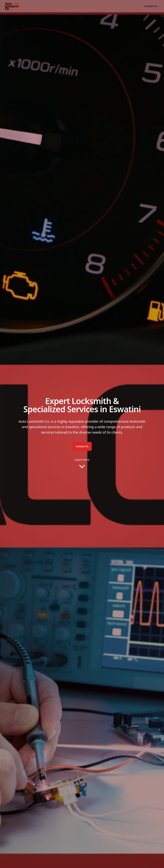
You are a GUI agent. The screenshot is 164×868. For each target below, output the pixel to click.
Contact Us (152, 6)
